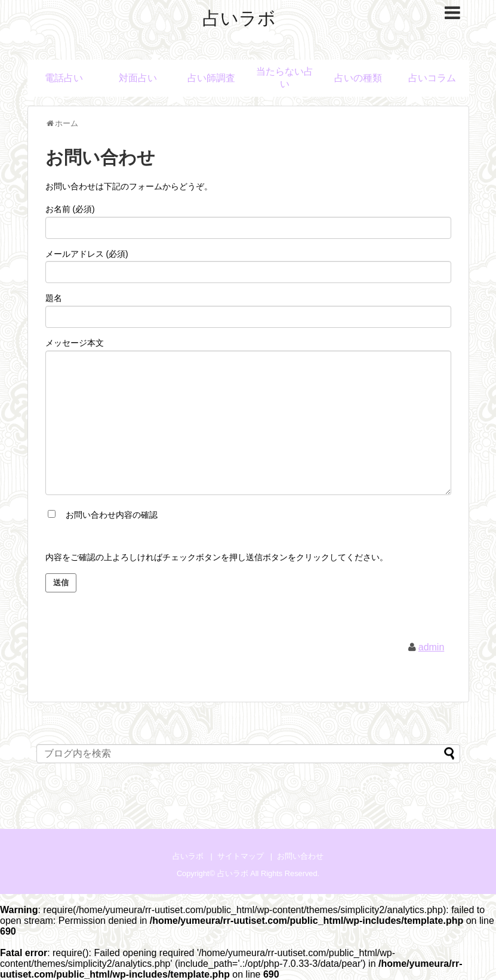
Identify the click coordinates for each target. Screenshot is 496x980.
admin (432, 647)
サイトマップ (241, 856)
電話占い (64, 78)
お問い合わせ (300, 856)
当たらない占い (285, 78)
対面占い (138, 78)
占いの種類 (358, 78)
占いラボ (239, 18)
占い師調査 (211, 78)
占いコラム (432, 78)
